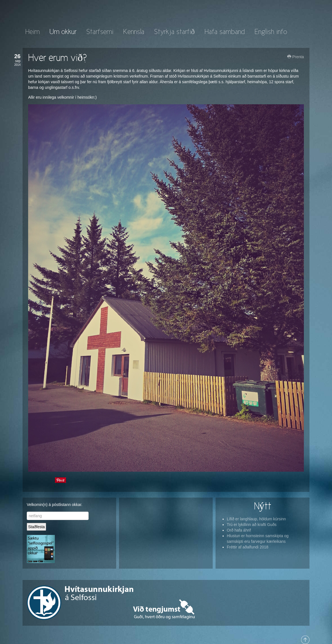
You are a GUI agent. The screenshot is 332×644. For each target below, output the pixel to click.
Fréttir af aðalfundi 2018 (248, 547)
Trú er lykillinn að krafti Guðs (252, 525)
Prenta (296, 57)
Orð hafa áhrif (239, 530)
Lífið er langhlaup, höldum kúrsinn (256, 519)
